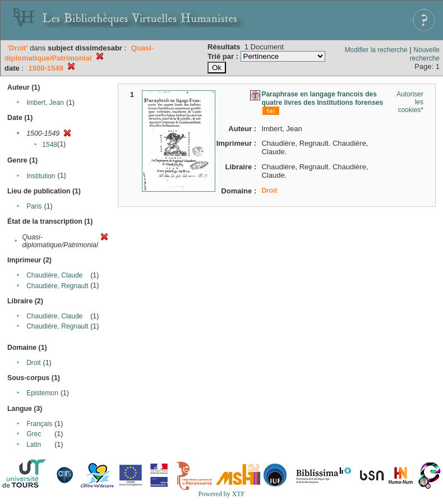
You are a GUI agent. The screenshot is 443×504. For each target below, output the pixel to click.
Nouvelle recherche (425, 54)
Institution (41, 176)
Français (39, 424)
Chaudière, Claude (54, 275)
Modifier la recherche (376, 50)
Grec (34, 434)
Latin (34, 445)
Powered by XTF (222, 494)
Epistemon (42, 393)
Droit (33, 363)
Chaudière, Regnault (57, 286)
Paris (34, 206)
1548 (50, 145)
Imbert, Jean (45, 103)
